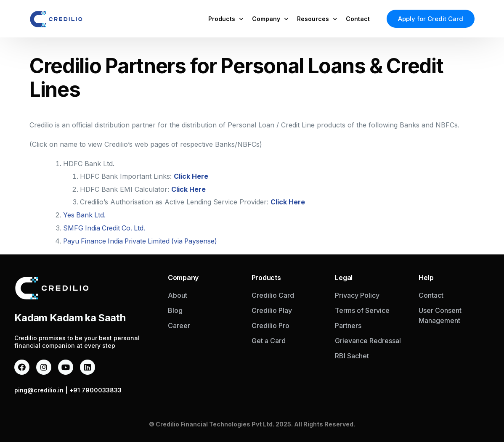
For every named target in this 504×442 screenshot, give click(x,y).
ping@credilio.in (39, 388)
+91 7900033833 (95, 388)
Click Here (191, 176)
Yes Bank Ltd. (85, 214)
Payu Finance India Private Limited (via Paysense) (142, 239)
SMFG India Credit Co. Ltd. (105, 227)
